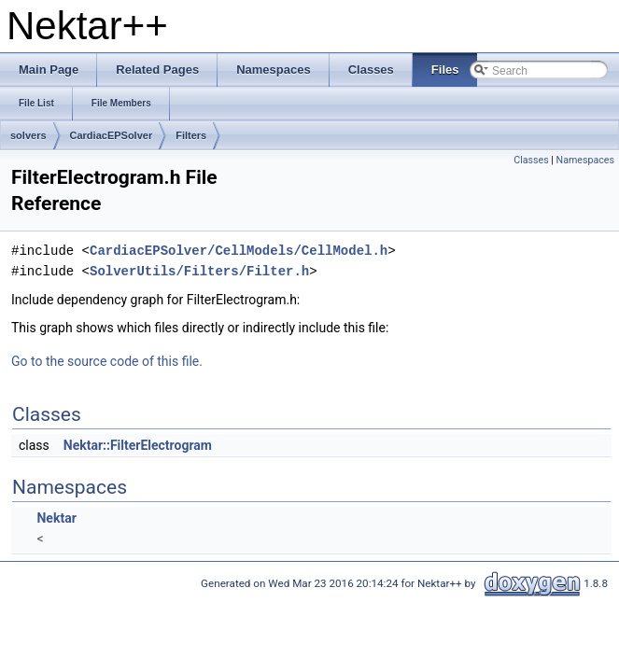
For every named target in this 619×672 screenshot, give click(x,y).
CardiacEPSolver (112, 135)
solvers (28, 135)
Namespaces (585, 160)
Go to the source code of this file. (107, 361)
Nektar (56, 518)
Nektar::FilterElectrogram (138, 445)
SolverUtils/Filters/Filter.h (199, 271)
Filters (191, 135)
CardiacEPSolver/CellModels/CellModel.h (239, 251)
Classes (531, 160)
